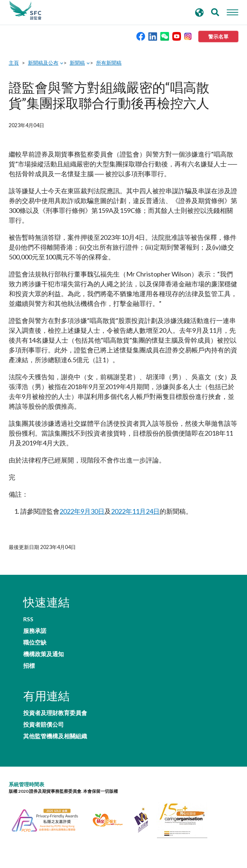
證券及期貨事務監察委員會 (25, 11)
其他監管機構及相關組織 (55, 736)
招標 (29, 666)
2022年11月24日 (135, 511)
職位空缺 (35, 642)
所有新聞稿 (109, 63)
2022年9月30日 (82, 511)
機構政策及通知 (44, 654)
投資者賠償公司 (44, 724)
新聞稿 (77, 63)
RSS (28, 619)
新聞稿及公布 (43, 63)
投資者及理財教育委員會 (55, 713)
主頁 (14, 63)
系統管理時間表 (26, 784)
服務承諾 (35, 631)
